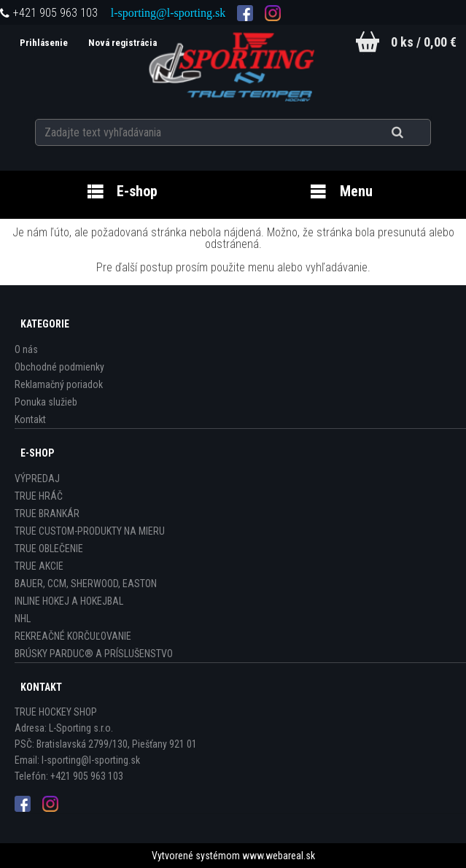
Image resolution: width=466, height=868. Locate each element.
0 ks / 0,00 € (424, 42)
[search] (415, 133)
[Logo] (233, 65)
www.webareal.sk (279, 856)
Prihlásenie (45, 43)
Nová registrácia (123, 43)
